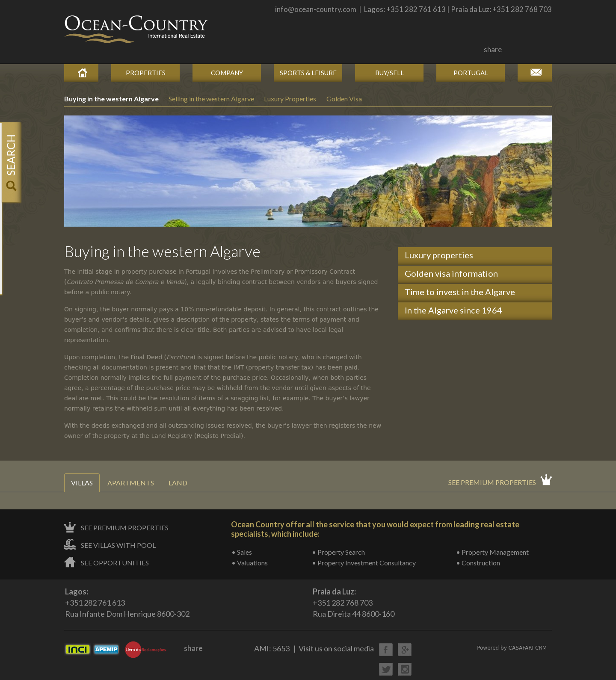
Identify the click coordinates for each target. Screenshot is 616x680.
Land (178, 483)
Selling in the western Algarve (212, 99)
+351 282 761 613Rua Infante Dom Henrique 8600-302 (127, 602)
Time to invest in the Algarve (460, 292)
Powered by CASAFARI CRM (512, 648)
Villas (82, 483)
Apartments (131, 483)
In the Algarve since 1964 (453, 310)
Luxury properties (439, 255)
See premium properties (492, 482)
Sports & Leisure (308, 73)
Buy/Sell (389, 73)
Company (227, 73)
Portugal (471, 73)
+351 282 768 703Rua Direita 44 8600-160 (354, 602)
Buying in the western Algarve (112, 99)
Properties (146, 73)
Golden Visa (344, 99)
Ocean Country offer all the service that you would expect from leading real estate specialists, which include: (375, 529)
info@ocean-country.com (316, 9)
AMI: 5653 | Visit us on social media (314, 648)
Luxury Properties (290, 99)
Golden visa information (451, 273)
